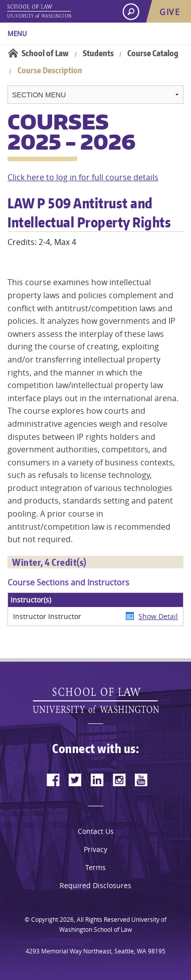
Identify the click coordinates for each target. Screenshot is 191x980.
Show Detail (158, 616)
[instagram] (119, 780)
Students (98, 53)
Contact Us (96, 831)
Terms (95, 867)
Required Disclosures (95, 885)
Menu (17, 34)
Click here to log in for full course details (83, 177)
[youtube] (141, 780)
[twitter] (75, 780)
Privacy (95, 849)
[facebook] (53, 780)
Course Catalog (153, 53)
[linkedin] (97, 780)
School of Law (45, 53)
